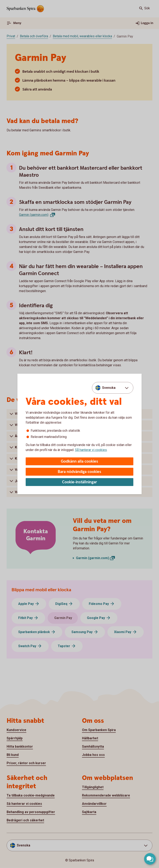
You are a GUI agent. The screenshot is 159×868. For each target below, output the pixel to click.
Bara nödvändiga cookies (79, 472)
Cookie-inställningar (80, 482)
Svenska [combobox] (109, 388)
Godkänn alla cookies (79, 461)
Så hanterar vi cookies (91, 450)
